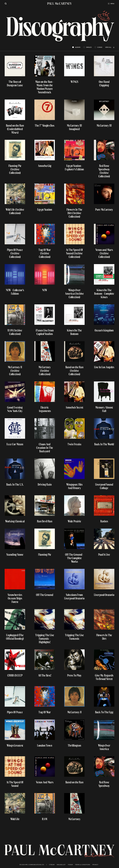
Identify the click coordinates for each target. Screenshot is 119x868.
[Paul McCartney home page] (60, 4)
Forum (70, 865)
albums (76, 47)
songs (98, 47)
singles (88, 47)
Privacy (95, 865)
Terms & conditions (83, 865)
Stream (52, 865)
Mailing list (61, 865)
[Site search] (6, 4)
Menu (111, 4)
